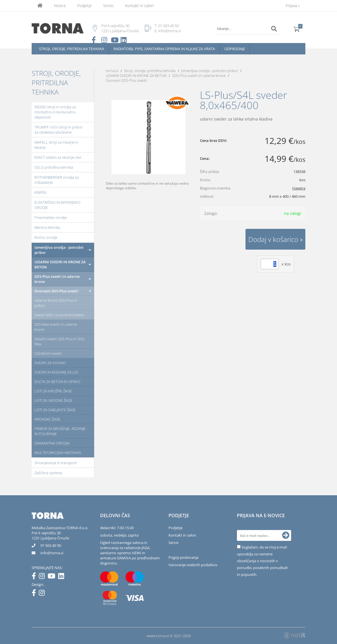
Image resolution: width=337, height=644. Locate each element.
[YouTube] (53, 577)
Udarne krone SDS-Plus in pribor (56, 303)
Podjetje (85, 6)
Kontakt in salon (139, 6)
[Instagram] (43, 577)
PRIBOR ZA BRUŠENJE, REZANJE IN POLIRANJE (60, 431)
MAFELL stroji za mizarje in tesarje (56, 145)
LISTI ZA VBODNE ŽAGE (53, 400)
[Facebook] (35, 577)
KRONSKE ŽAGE (47, 419)
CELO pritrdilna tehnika (54, 167)
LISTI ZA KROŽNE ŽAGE (53, 391)
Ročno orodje (46, 237)
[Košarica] (297, 29)
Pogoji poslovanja (183, 557)
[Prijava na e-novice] (286, 535)
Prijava (293, 6)
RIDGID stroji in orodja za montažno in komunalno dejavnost (55, 112)
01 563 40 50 (168, 26)
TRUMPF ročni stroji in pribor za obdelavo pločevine (59, 130)
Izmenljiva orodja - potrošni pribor (59, 250)
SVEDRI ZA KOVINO (50, 363)
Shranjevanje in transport (56, 463)
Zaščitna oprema (48, 473)
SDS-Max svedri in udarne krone (56, 327)
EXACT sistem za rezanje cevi (58, 157)
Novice (60, 6)
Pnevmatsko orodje (51, 217)
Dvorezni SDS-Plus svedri (56, 291)
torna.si (112, 71)
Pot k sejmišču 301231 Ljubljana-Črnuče (50, 535)
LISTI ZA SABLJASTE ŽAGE (55, 410)
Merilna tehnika (47, 227)
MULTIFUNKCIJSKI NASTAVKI (58, 453)
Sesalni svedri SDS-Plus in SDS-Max (60, 341)
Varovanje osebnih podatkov (193, 565)
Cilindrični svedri (48, 353)
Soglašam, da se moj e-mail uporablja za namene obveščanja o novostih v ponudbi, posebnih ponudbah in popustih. (262, 561)
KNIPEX (40, 192)
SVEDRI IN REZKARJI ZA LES (56, 372)
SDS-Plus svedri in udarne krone (57, 279)
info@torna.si (169, 31)
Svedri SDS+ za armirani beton (59, 315)
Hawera (299, 188)
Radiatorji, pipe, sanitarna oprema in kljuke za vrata (164, 49)
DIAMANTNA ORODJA (52, 443)
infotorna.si (52, 553)
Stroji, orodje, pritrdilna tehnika (72, 49)
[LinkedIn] (63, 577)
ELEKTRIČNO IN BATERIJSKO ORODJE (57, 205)
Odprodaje (235, 49)
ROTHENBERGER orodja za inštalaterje (57, 180)
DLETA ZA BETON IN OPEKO (57, 382)
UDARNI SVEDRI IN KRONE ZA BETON (60, 264)
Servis (108, 6)
